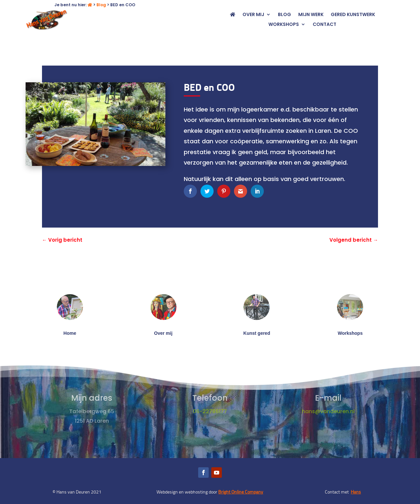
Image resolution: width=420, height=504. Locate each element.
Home (70, 333)
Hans (356, 492)
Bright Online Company (241, 492)
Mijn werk (311, 15)
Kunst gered (257, 333)
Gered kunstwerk (353, 15)
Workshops (284, 25)
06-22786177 (210, 411)
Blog (101, 5)
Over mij (253, 15)
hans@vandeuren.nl (328, 411)
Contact (325, 25)
